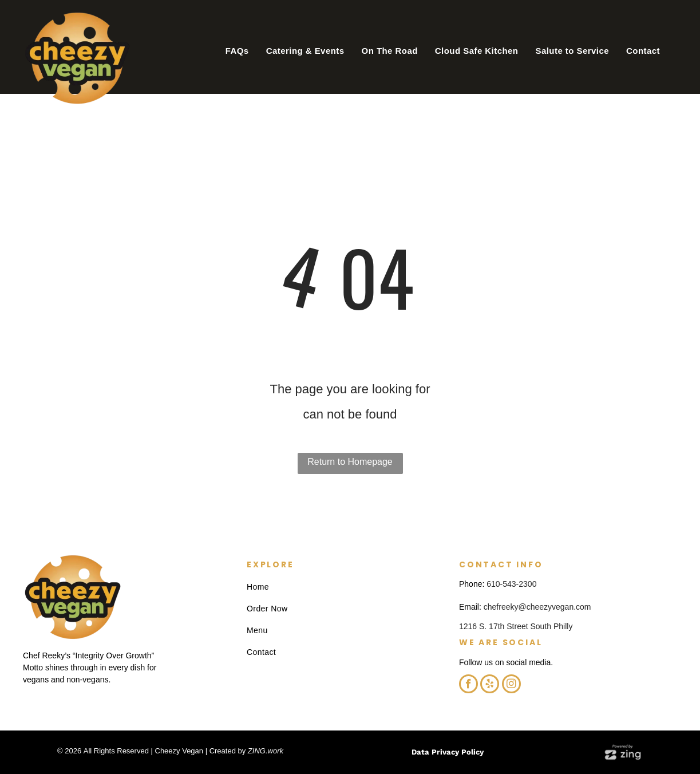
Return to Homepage (350, 462)
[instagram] (511, 685)
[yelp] (490, 685)
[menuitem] (237, 51)
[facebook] (468, 685)
